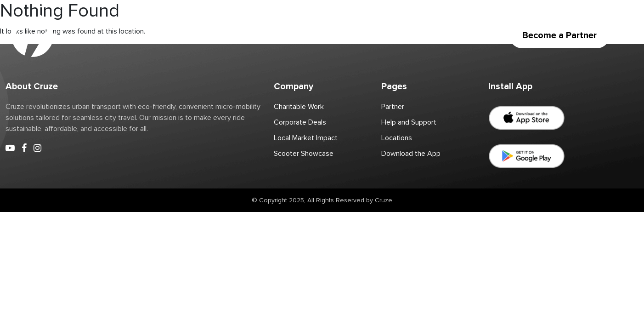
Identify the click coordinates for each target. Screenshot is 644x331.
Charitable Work (285, 35)
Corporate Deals (353, 35)
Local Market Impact (306, 138)
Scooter (144, 35)
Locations (189, 35)
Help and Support (409, 122)
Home (105, 35)
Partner (232, 35)
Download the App (425, 35)
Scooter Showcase (304, 154)
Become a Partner (559, 35)
